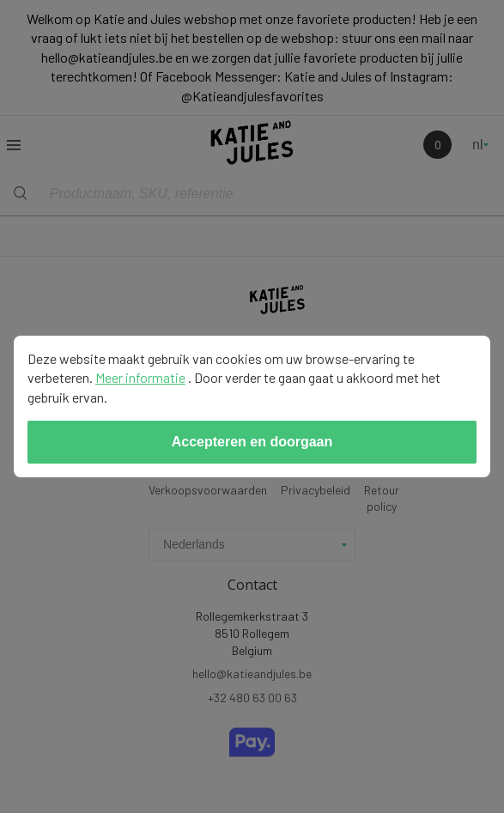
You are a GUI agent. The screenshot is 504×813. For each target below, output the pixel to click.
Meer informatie (140, 377)
